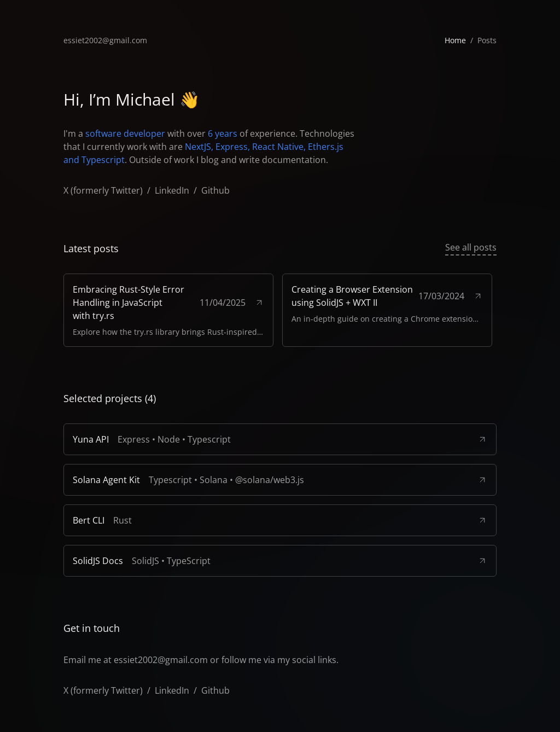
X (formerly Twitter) (103, 190)
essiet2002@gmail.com (105, 40)
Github (215, 190)
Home (455, 40)
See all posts (471, 247)
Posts (487, 40)
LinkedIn (172, 190)
